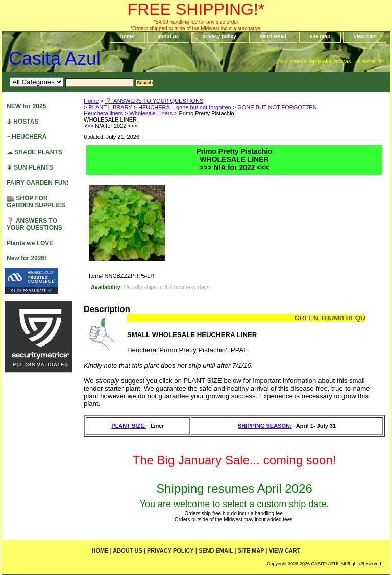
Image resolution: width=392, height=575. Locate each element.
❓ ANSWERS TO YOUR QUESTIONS (154, 101)
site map (320, 37)
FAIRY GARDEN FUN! (38, 183)
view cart (365, 37)
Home (91, 101)
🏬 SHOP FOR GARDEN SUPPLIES (36, 202)
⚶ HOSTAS (22, 122)
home (127, 37)
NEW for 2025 (26, 106)
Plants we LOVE (30, 243)
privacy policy (219, 37)
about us (168, 37)
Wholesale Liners (151, 113)
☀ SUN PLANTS (30, 167)
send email (273, 37)
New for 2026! (27, 258)
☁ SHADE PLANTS (34, 152)
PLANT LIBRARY (110, 107)
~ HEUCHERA (27, 137)
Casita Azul (55, 58)
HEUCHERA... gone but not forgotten (185, 107)
